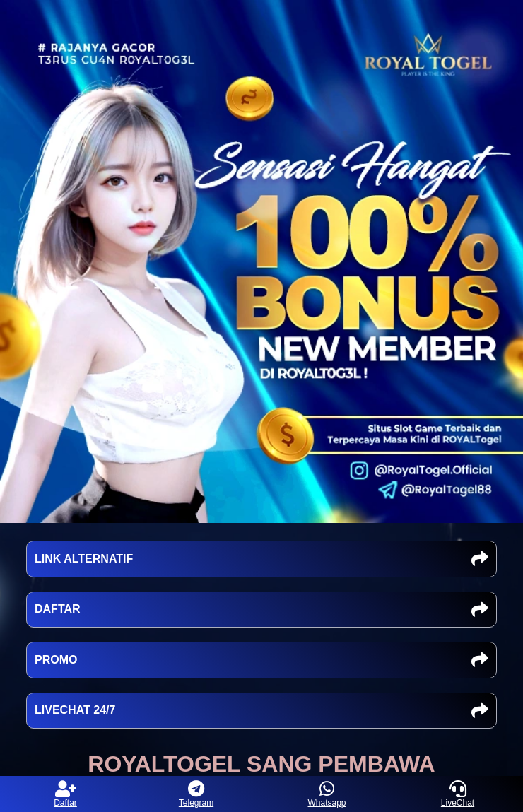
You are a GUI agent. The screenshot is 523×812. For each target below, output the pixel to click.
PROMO (261, 660)
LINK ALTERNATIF (261, 559)
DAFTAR (261, 610)
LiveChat (458, 794)
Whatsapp (327, 794)
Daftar (65, 794)
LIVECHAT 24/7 (261, 711)
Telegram (196, 794)
